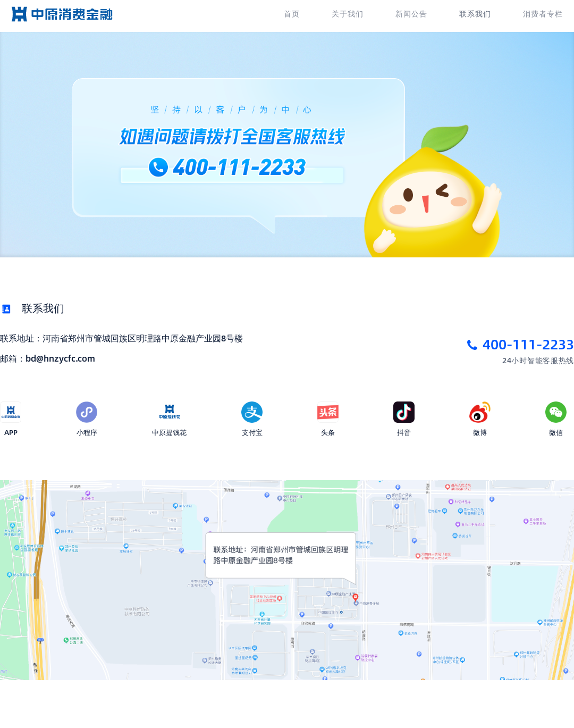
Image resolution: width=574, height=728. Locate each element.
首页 (292, 13)
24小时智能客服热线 (538, 360)
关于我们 (348, 13)
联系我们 (475, 13)
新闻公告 (411, 13)
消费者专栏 (543, 13)
